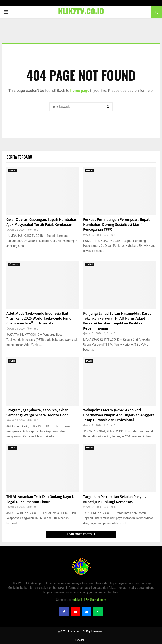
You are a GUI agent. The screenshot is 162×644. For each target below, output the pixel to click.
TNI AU (90, 264)
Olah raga (14, 264)
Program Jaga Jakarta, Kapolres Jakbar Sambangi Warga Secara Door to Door (37, 413)
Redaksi (79, 640)
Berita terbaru (19, 157)
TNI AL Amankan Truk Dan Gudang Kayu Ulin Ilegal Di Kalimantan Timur (42, 499)
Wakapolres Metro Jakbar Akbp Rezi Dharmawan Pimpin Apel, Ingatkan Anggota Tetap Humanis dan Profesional (119, 415)
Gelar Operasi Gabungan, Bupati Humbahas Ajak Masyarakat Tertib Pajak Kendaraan (41, 222)
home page (80, 90)
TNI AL (13, 448)
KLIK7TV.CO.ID (81, 12)
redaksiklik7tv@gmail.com (89, 600)
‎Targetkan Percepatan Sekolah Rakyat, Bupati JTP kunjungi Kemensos (114, 499)
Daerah (13, 170)
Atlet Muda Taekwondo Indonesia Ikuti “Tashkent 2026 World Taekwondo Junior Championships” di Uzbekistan (40, 319)
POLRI (12, 361)
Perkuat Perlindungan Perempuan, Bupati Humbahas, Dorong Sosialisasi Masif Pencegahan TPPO (117, 225)
